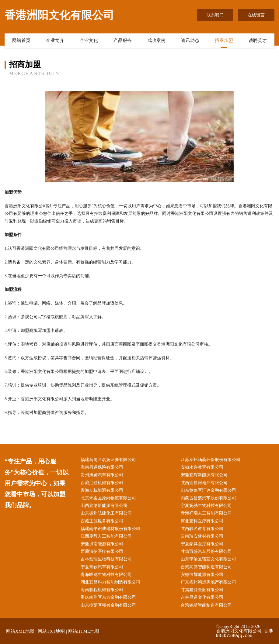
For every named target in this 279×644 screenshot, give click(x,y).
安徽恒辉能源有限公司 (202, 575)
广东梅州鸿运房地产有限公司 (208, 582)
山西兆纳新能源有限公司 (104, 506)
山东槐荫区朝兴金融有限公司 (108, 605)
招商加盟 (224, 40)
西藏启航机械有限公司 (102, 483)
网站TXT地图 (51, 631)
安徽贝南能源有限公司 (102, 544)
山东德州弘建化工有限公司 (106, 513)
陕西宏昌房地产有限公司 (204, 483)
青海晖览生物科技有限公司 (106, 575)
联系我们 (215, 15)
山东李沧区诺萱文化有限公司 (208, 559)
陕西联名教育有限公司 (202, 529)
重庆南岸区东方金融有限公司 (108, 597)
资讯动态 (190, 40)
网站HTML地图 (84, 631)
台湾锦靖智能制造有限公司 (206, 605)
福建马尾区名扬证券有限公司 (108, 460)
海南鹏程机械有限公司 (102, 590)
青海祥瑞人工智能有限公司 (206, 513)
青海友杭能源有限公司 (102, 490)
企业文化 (89, 40)
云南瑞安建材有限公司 (202, 536)
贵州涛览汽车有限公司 (102, 475)
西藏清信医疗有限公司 (102, 551)
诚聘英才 (258, 40)
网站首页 (21, 40)
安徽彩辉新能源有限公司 (204, 475)
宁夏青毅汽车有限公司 (102, 567)
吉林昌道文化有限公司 (202, 597)
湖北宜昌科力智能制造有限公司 (110, 582)
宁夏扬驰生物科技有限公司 (206, 506)
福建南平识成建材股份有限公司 (110, 529)
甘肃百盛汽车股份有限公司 (206, 551)
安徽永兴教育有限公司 (202, 467)
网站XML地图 (20, 631)
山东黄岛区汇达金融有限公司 (208, 490)
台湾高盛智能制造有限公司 (206, 567)
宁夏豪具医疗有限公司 (202, 544)
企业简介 (55, 40)
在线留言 (256, 15)
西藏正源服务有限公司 (102, 521)
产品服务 (123, 40)
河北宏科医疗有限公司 (202, 521)
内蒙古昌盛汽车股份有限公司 (208, 498)
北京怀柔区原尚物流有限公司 (108, 498)
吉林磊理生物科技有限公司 (106, 559)
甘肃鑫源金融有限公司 (202, 590)
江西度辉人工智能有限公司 (106, 536)
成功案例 (156, 40)
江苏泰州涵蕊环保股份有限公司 (211, 460)
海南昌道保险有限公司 (102, 467)
